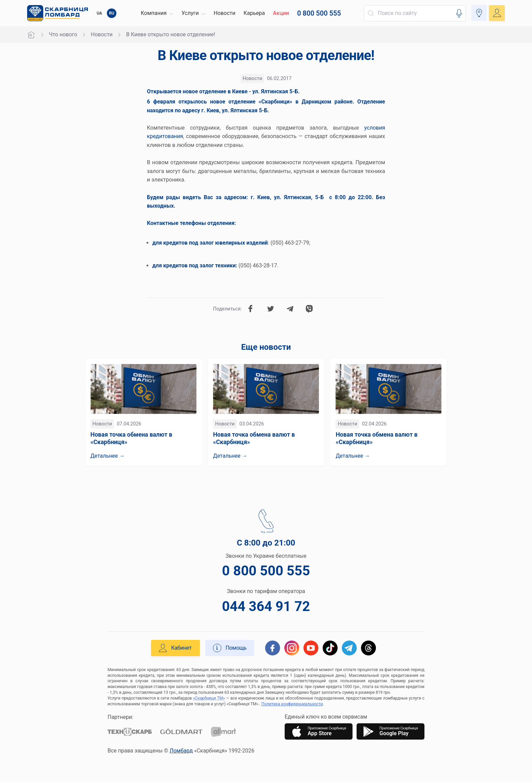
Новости (102, 34)
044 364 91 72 (266, 606)
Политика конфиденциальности (292, 704)
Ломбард (181, 751)
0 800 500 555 (266, 571)
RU (112, 13)
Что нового (63, 34)
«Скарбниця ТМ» (209, 698)
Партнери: (120, 717)
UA (99, 13)
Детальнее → (108, 456)
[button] (156, 13)
